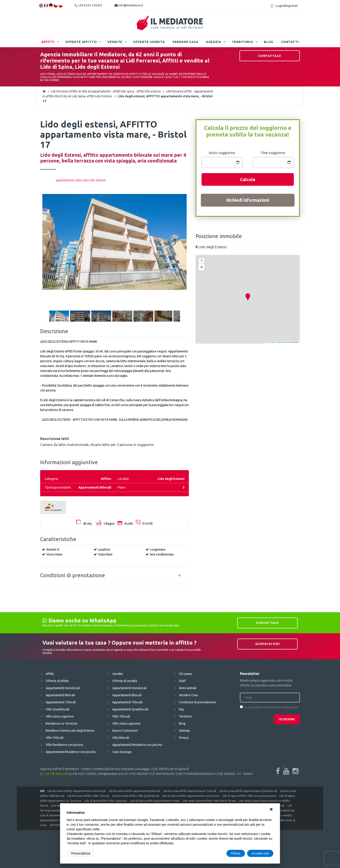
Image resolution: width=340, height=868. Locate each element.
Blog (269, 42)
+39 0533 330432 (89, 5)
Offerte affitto (81, 42)
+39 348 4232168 (54, 774)
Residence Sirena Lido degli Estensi (70, 731)
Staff (182, 681)
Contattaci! (270, 56)
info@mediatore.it (129, 5)
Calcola (248, 179)
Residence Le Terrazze (62, 723)
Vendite (115, 42)
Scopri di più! (268, 644)
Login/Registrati (287, 6)
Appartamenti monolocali (63, 688)
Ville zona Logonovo (60, 716)
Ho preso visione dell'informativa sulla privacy (270, 707)
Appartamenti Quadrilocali (130, 709)
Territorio (243, 42)
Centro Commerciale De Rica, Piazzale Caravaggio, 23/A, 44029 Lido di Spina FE (135, 769)
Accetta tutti (260, 853)
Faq (181, 709)
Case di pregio (122, 752)
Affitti (48, 42)
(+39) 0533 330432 (83, 774)
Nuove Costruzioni (125, 731)
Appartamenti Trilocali (61, 702)
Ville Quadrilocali (57, 709)
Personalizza (81, 853)
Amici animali (188, 688)
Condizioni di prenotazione (197, 702)
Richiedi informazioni (248, 200)
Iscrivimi (287, 719)
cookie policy (110, 829)
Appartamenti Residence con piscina (71, 752)
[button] (248, 297)
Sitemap (184, 731)
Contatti (290, 42)
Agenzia (214, 42)
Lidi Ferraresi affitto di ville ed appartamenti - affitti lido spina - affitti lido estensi (106, 91)
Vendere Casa (185, 42)
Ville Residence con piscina (64, 745)
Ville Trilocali (55, 738)
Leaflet (271, 342)
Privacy (184, 738)
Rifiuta (236, 853)
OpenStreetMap (284, 342)
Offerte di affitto (57, 681)
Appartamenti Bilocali (60, 695)
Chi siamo (185, 674)
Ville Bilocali (121, 738)
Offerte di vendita (125, 681)
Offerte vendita (149, 42)
